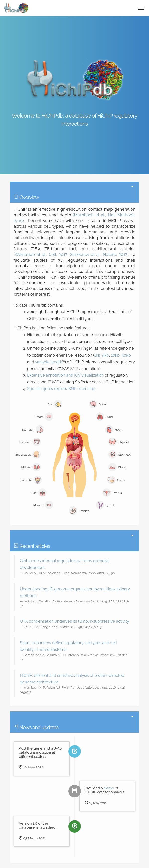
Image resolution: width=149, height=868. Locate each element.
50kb (126, 355)
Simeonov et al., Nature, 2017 (99, 254)
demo (109, 788)
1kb (97, 355)
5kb (106, 355)
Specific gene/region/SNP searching (61, 389)
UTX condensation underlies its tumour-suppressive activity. (75, 621)
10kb (115, 355)
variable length (49, 362)
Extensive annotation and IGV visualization (65, 375)
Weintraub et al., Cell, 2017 (41, 254)
